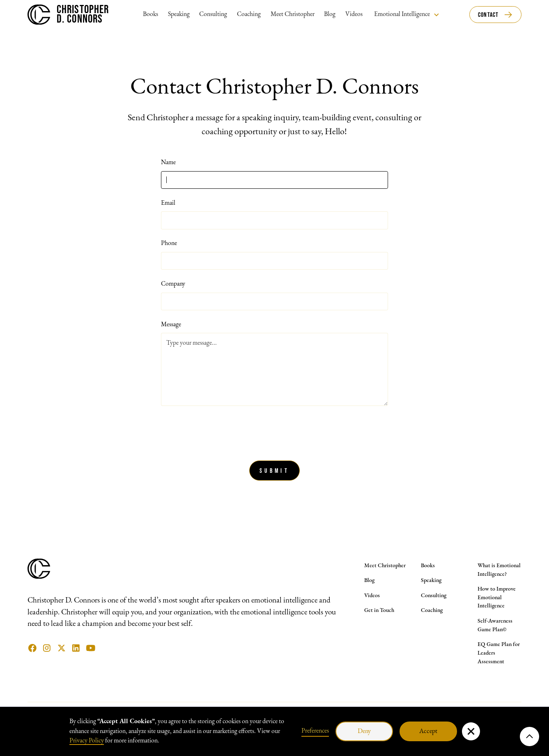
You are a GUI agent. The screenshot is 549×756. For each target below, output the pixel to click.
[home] (68, 15)
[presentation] (223, 431)
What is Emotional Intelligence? (499, 570)
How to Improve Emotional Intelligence (497, 598)
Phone (169, 243)
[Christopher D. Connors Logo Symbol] (39, 577)
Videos (354, 14)
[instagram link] (47, 648)
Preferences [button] (315, 731)
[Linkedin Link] (76, 648)
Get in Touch (379, 611)
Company (173, 284)
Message (171, 325)
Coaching (249, 14)
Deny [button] (364, 731)
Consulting (213, 14)
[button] (407, 15)
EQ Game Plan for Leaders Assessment (499, 653)
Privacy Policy (87, 741)
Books (150, 14)
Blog (330, 14)
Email (168, 203)
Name (168, 163)
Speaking (179, 14)
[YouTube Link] (91, 648)
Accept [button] (428, 731)
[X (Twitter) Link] (62, 648)
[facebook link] (32, 648)
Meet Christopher (293, 14)
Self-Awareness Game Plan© (495, 625)
